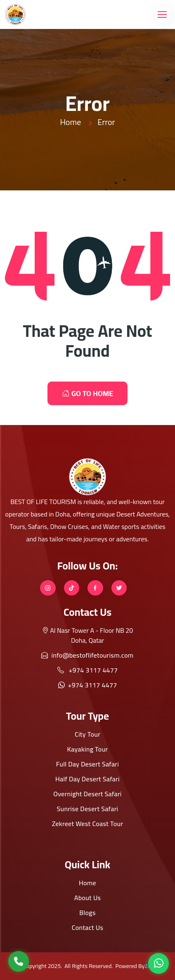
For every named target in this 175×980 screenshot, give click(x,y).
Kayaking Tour (88, 749)
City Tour (87, 734)
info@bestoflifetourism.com (87, 655)
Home (70, 122)
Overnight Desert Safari (87, 794)
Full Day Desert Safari (87, 764)
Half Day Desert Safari (87, 779)
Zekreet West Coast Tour (88, 824)
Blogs (87, 913)
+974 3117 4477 (88, 670)
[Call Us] (19, 961)
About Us (88, 898)
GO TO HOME (87, 393)
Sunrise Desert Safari (88, 809)
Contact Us (87, 927)
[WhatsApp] (158, 963)
